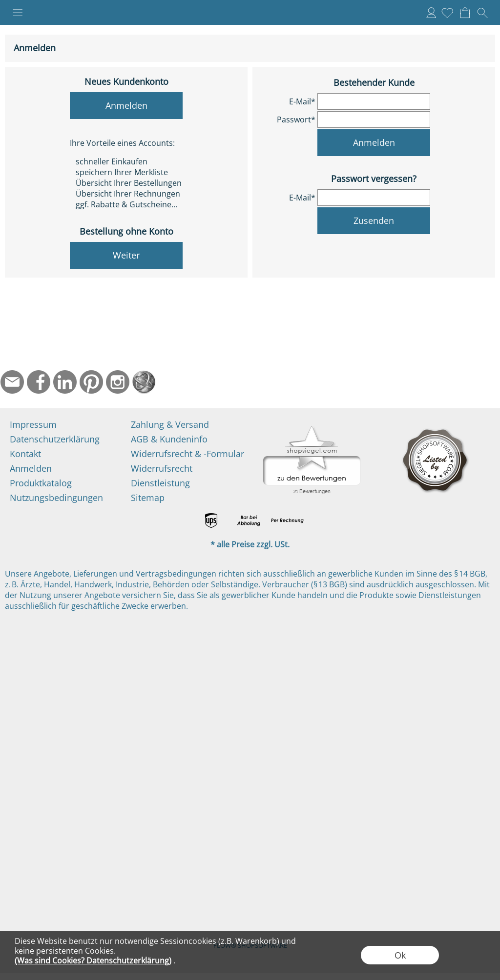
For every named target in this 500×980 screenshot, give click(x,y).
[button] (18, 13)
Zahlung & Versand (170, 424)
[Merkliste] (447, 13)
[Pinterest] (91, 382)
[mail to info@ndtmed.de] (12, 382)
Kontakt (25, 454)
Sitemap (148, 498)
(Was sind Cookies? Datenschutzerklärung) (93, 960)
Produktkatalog (41, 483)
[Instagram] (118, 382)
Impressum (33, 424)
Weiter (126, 255)
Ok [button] (400, 955)
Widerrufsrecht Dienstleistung (162, 476)
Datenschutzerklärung (55, 439)
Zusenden (374, 220)
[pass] (374, 120)
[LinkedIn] (65, 382)
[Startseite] (144, 382)
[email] (374, 101)
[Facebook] (39, 382)
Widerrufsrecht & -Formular (187, 454)
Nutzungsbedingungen (56, 498)
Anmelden (431, 13)
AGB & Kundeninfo (169, 439)
